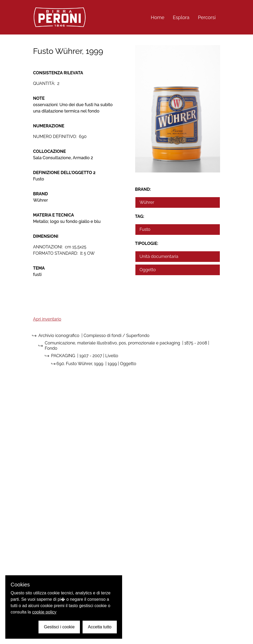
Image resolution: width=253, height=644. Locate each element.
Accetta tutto (100, 627)
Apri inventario (47, 319)
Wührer (147, 202)
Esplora (181, 17)
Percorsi (207, 17)
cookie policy (44, 612)
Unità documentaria (159, 256)
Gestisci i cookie (59, 627)
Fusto (145, 229)
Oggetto (148, 270)
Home (158, 17)
